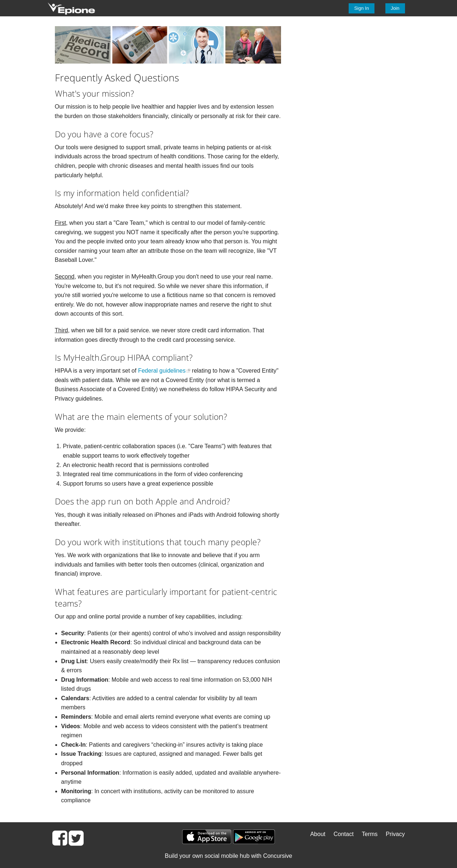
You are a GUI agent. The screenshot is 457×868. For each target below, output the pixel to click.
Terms (370, 834)
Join (395, 8)
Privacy (395, 834)
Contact (343, 834)
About (318, 834)
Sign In (361, 8)
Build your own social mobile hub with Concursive (228, 856)
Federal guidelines (162, 371)
